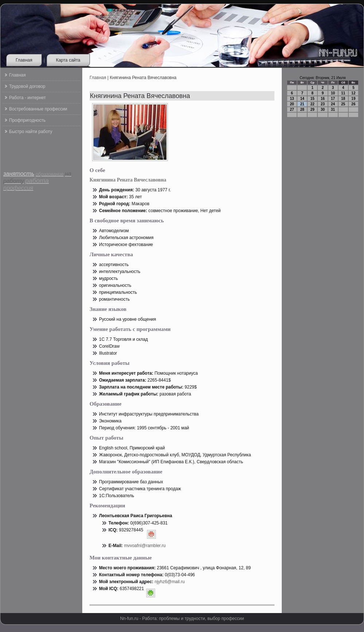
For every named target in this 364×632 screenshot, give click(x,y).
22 (312, 104)
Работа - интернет (27, 98)
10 (333, 93)
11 (343, 93)
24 (333, 104)
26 (353, 104)
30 (323, 110)
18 (343, 99)
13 (292, 99)
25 (343, 104)
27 (292, 110)
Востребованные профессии (38, 109)
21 (302, 104)
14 (302, 99)
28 (302, 110)
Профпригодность (27, 120)
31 (333, 110)
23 (323, 104)
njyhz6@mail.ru (170, 582)
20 (292, 104)
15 (312, 99)
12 (353, 93)
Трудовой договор (27, 86)
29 (312, 110)
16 (323, 99)
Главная (24, 60)
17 (333, 99)
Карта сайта (68, 60)
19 (353, 99)
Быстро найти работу (31, 132)
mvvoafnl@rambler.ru (145, 546)
